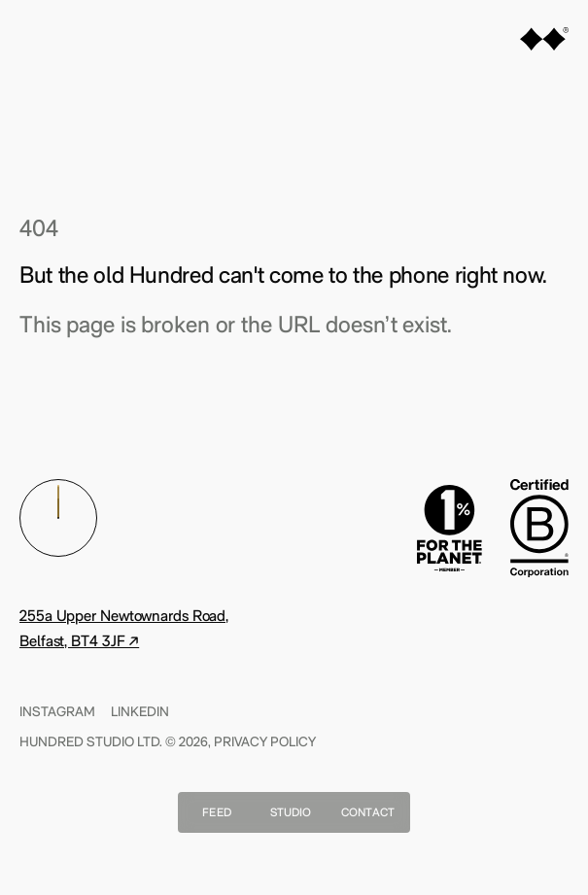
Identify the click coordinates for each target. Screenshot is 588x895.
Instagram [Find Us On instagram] (57, 711)
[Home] (544, 42)
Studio (291, 812)
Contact (368, 812)
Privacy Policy (265, 741)
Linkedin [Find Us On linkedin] (140, 711)
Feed (216, 812)
